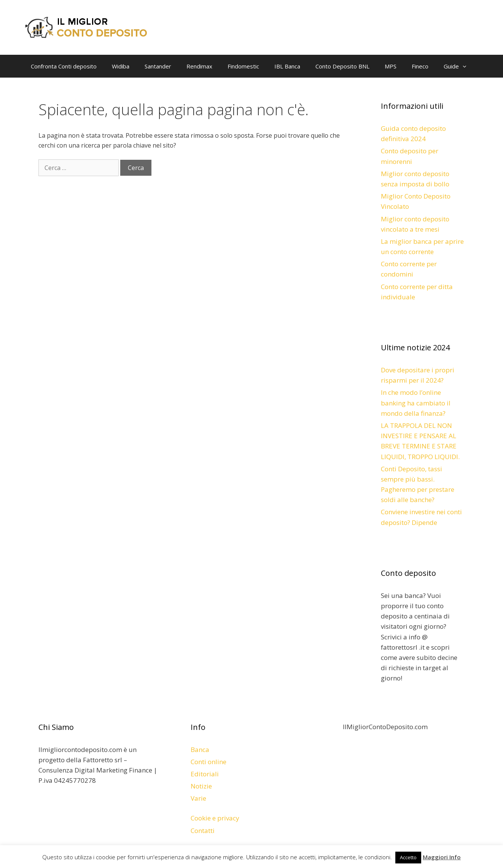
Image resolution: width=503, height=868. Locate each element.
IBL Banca (287, 66)
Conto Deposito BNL (342, 66)
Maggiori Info (442, 857)
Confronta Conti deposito (64, 66)
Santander (158, 66)
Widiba (121, 66)
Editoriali (205, 774)
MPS (391, 66)
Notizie (201, 786)
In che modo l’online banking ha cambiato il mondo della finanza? (416, 403)
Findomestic (243, 66)
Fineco (420, 66)
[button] (466, 66)
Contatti (203, 831)
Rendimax (199, 66)
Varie (198, 798)
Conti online (209, 762)
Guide (459, 66)
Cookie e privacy (215, 818)
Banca (200, 750)
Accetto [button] (408, 857)
